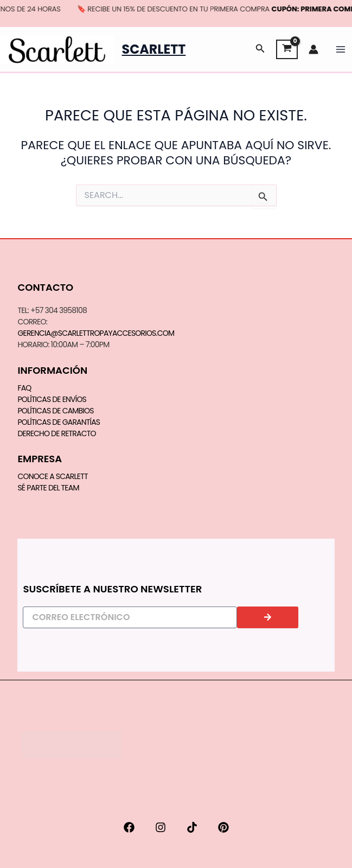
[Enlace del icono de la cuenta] (313, 49)
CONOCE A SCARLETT (52, 476)
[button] (260, 49)
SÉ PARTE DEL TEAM (48, 488)
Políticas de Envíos (52, 399)
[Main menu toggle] (341, 49)
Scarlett (154, 49)
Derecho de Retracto (56, 433)
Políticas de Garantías (59, 422)
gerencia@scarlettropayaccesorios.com (96, 333)
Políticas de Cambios (55, 411)
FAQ (24, 388)
